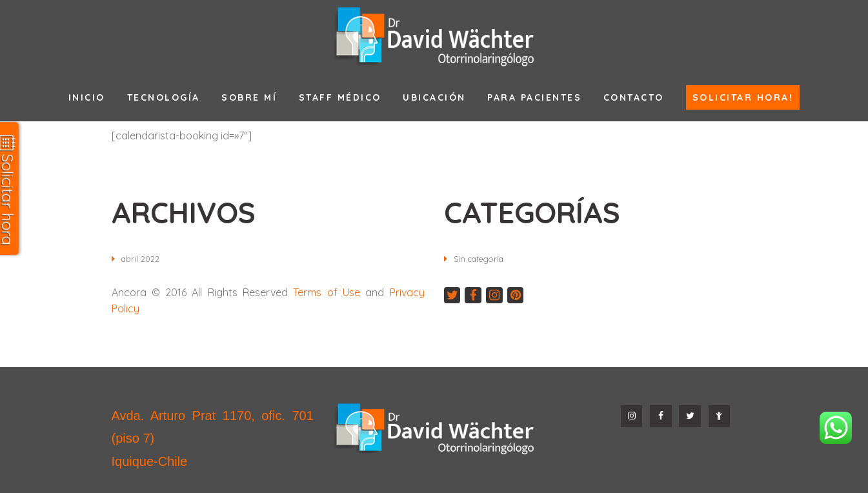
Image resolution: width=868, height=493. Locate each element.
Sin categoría (482, 259)
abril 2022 (143, 259)
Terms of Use (327, 292)
